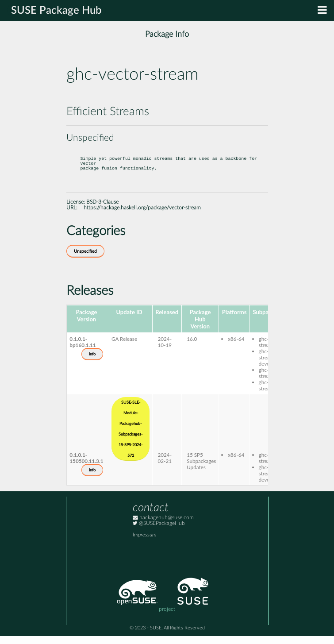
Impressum (144, 543)
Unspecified (85, 259)
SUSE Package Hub (56, 11)
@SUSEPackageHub (159, 531)
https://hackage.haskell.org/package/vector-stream (142, 216)
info (92, 362)
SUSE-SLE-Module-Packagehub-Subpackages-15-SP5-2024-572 (131, 437)
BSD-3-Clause (102, 210)
